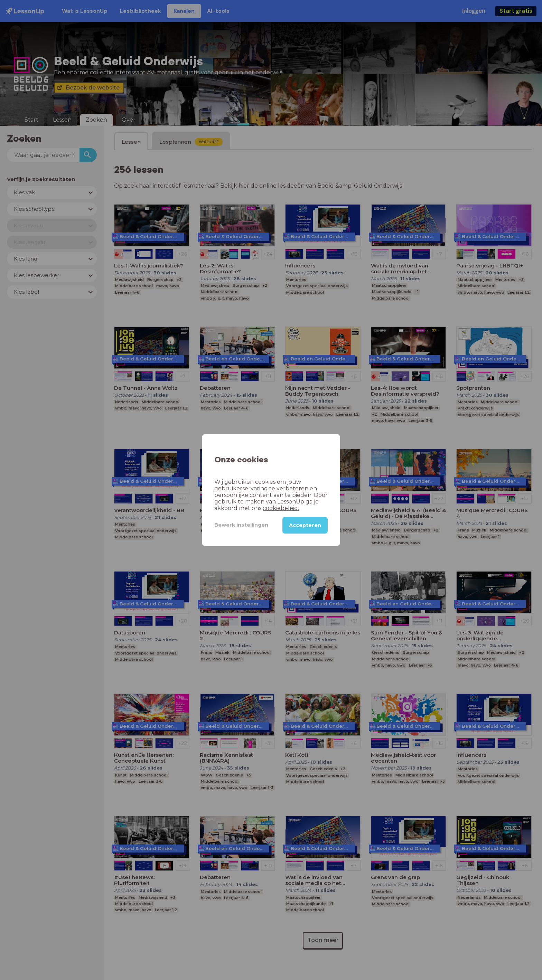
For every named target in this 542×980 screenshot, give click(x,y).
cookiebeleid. (252, 508)
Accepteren (305, 525)
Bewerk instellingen (236, 525)
